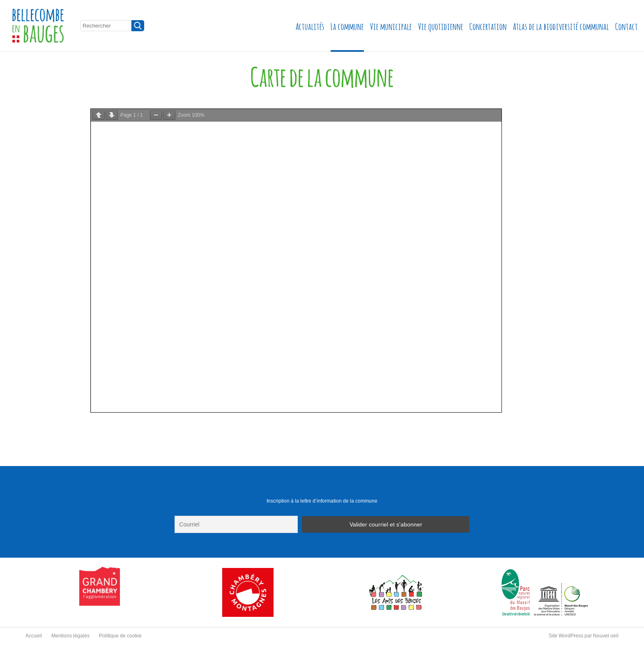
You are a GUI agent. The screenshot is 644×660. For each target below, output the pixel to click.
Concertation (488, 26)
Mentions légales (70, 636)
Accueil (34, 636)
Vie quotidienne (441, 26)
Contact (627, 26)
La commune (347, 26)
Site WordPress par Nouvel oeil (584, 636)
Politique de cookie (120, 636)
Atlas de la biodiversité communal (561, 26)
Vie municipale (391, 26)
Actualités (310, 26)
